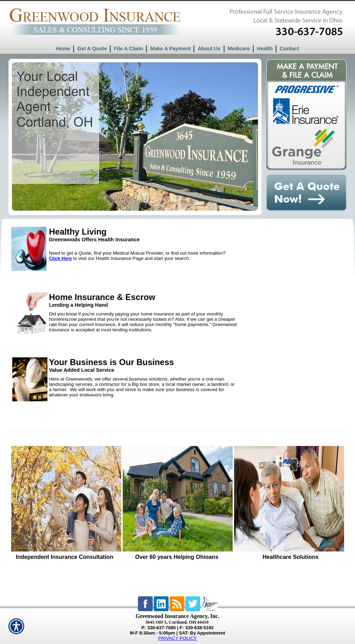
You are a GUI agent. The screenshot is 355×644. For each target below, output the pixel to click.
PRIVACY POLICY (177, 638)
